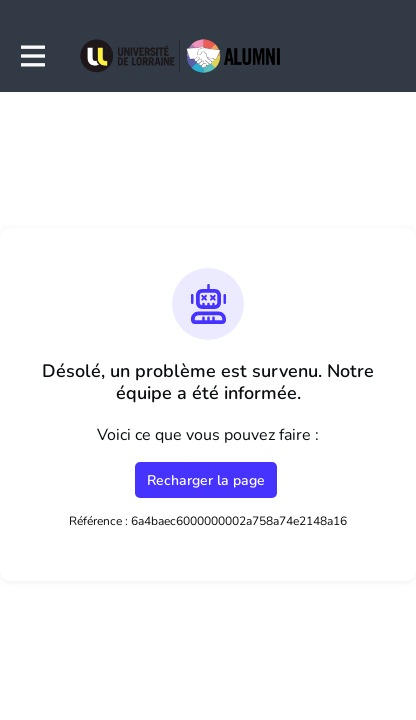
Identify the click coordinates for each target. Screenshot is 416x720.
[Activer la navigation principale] (32, 56)
